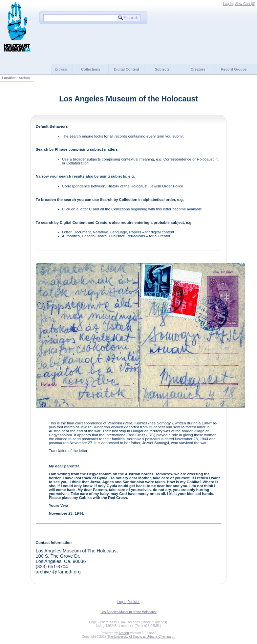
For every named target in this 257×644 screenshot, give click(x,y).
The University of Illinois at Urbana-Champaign (141, 637)
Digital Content (127, 69)
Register (133, 602)
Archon (124, 633)
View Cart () (245, 4)
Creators (198, 69)
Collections (91, 69)
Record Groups (234, 69)
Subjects (162, 69)
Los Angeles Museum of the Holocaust (128, 612)
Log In (228, 4)
